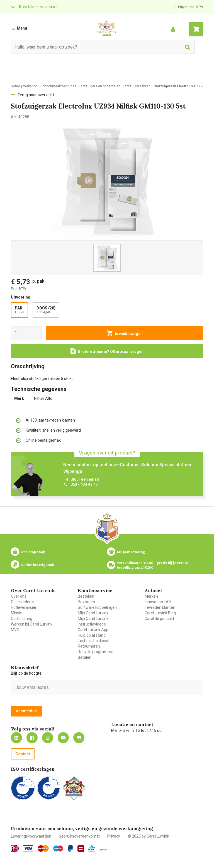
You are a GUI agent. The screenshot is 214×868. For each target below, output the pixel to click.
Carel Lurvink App (93, 630)
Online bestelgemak (37, 565)
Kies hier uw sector (38, 7)
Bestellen (86, 596)
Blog (79, 738)
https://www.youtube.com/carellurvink (63, 738)
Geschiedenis (23, 602)
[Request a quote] (107, 351)
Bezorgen (86, 602)
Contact (23, 754)
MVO (15, 630)
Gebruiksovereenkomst (79, 836)
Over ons (19, 596)
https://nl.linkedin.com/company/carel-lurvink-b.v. (16, 738)
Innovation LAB (158, 602)
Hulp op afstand (92, 635)
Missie (16, 613)
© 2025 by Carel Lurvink (148, 836)
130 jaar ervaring (131, 552)
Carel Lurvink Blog (160, 613)
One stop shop (33, 552)
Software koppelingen (97, 607)
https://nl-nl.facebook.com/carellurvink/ (32, 738)
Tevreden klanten (160, 607)
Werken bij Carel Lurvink (32, 624)
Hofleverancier (24, 607)
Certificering (22, 619)
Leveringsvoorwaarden (31, 836)
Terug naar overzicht (36, 95)
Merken (151, 596)
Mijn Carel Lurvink (93, 613)
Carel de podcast (159, 619)
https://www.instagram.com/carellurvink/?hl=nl (48, 738)
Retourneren (89, 646)
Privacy (114, 836)
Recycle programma (96, 652)
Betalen (85, 657)
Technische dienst (94, 641)
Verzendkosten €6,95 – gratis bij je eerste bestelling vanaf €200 (153, 565)
